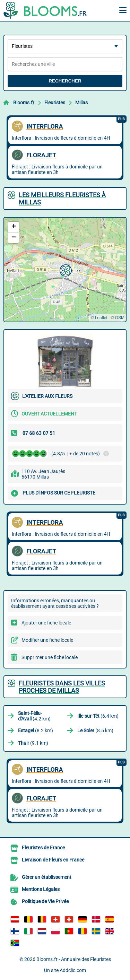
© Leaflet (99, 318)
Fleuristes (55, 103)
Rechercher (65, 81)
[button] (65, 270)
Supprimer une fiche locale (50, 657)
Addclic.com (73, 970)
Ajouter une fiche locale (46, 623)
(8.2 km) (36, 730)
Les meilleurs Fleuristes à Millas (62, 199)
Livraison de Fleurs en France (53, 860)
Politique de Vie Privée (45, 901)
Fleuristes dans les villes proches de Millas (62, 687)
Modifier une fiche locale (47, 640)
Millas (81, 103)
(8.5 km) (95, 730)
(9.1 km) (33, 743)
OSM (120, 318)
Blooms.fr (24, 103)
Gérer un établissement (47, 877)
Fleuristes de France (43, 848)
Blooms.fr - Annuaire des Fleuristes (74, 959)
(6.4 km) (98, 716)
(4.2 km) (34, 716)
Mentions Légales (41, 889)
